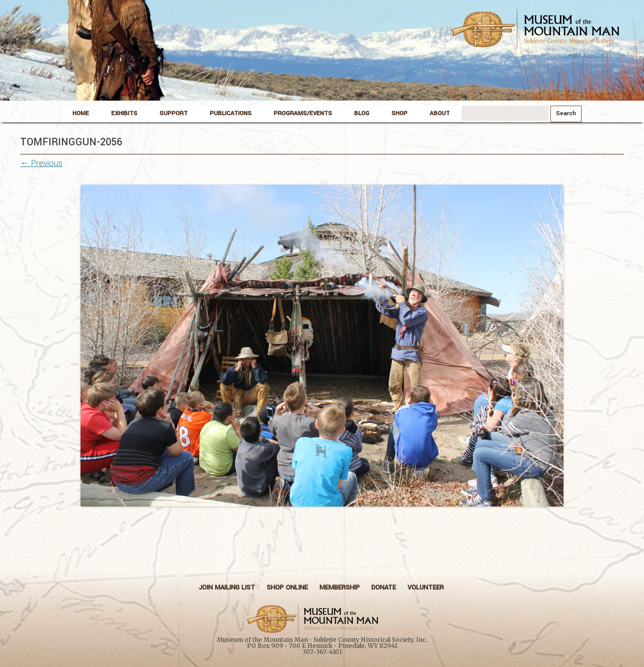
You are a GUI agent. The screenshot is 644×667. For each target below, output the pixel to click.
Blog (362, 113)
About (440, 113)
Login (617, 56)
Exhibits (124, 113)
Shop (399, 113)
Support (174, 113)
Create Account (584, 56)
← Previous (41, 163)
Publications (231, 113)
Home (81, 113)
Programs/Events (303, 113)
